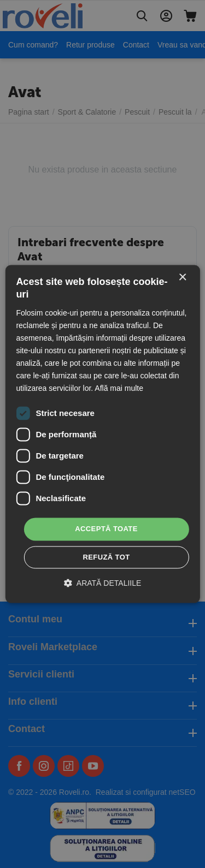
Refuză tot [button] (106, 558)
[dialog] (102, 434)
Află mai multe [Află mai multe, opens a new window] (119, 389)
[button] (103, 583)
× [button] (182, 278)
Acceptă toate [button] (106, 529)
